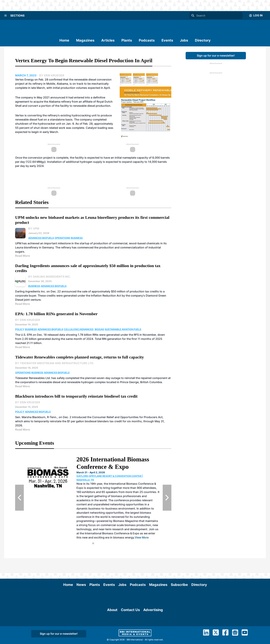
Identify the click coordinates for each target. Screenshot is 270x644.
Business (77, 238)
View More (142, 537)
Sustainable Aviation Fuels (123, 329)
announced (58, 97)
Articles (108, 40)
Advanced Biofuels (41, 238)
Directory (203, 40)
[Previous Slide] (19, 498)
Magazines (85, 40)
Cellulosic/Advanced (79, 329)
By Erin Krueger (28, 320)
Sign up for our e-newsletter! (216, 56)
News (81, 570)
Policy (20, 329)
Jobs (184, 40)
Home (64, 40)
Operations (62, 238)
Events (167, 40)
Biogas (99, 329)
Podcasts (147, 40)
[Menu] (6, 16)
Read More (23, 256)
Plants (127, 40)
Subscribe (179, 570)
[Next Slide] (167, 498)
